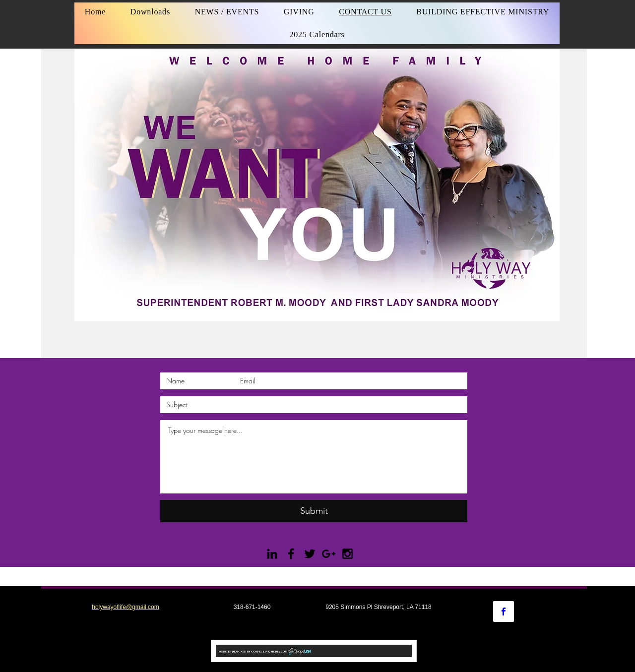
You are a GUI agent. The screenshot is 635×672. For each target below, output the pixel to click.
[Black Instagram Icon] (348, 554)
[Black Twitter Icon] (310, 554)
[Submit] (314, 511)
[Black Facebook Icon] (291, 554)
